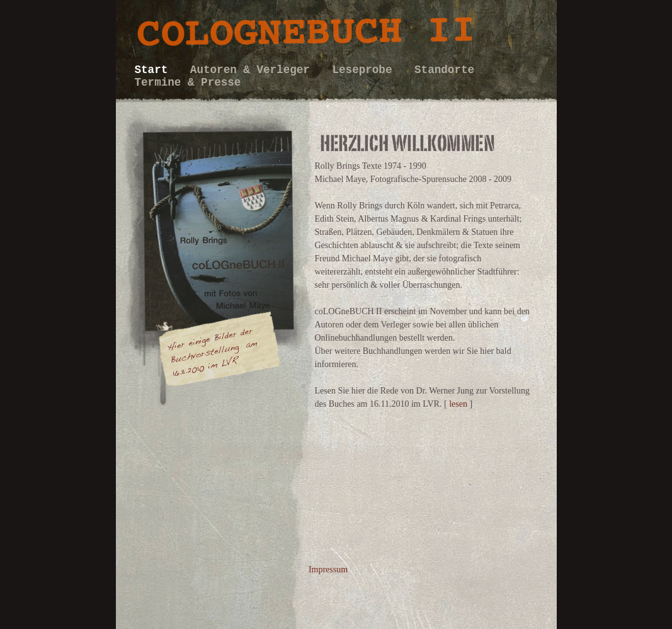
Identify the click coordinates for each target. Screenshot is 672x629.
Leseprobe (365, 70)
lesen (458, 404)
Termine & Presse (188, 82)
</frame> (206, 494)
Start (155, 70)
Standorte (444, 70)
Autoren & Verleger (253, 70)
